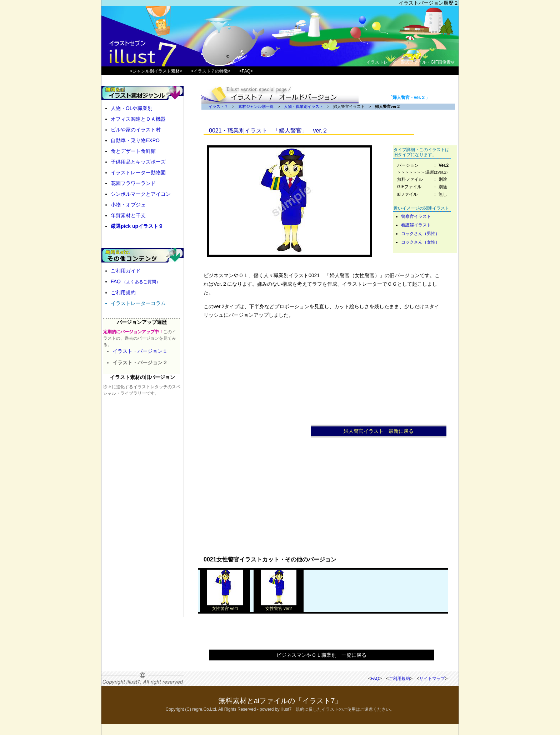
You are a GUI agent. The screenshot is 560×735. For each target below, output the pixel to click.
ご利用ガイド (126, 271)
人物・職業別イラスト (304, 106)
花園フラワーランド (133, 183)
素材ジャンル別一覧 (256, 106)
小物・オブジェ (128, 205)
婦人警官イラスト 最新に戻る (379, 431)
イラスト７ (218, 106)
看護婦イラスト (416, 225)
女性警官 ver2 (279, 606)
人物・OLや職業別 (132, 108)
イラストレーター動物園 (138, 172)
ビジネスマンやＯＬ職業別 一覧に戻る (321, 655)
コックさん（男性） (420, 234)
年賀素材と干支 (128, 215)
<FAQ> (246, 71)
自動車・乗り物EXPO (135, 140)
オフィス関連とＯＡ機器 (138, 119)
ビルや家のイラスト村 (136, 130)
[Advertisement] (257, 442)
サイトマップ (432, 679)
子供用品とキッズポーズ (138, 162)
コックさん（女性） (420, 242)
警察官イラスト (416, 216)
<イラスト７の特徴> (211, 71)
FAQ (136, 281)
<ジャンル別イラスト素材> (156, 71)
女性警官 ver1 (225, 606)
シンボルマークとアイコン (141, 194)
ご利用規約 (123, 292)
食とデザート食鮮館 (133, 151)
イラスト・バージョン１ (140, 351)
